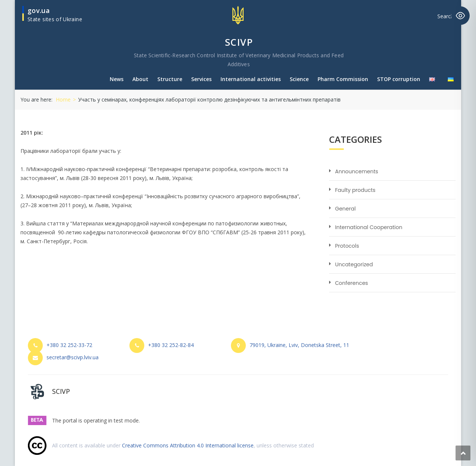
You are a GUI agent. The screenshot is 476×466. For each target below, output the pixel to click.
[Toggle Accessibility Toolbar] (460, 16)
